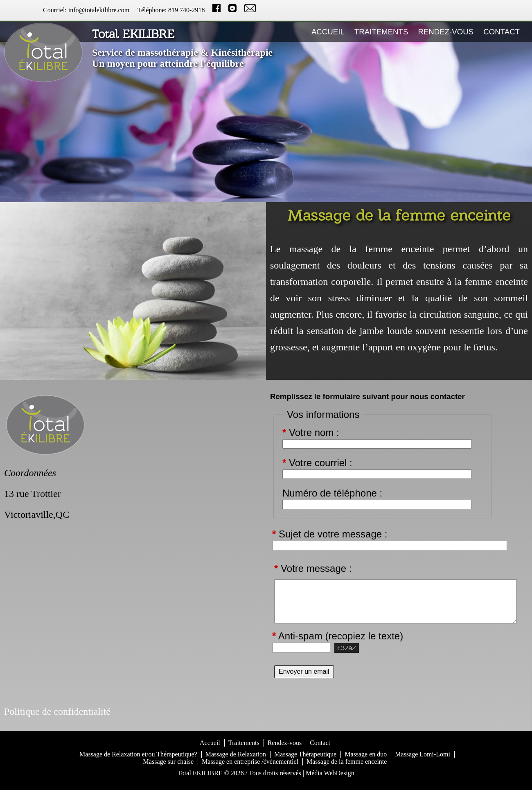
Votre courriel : (317, 463)
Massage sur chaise (169, 762)
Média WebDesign (330, 773)
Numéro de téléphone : (332, 493)
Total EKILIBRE (200, 773)
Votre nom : (311, 433)
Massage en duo (366, 754)
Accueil (328, 32)
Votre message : (313, 568)
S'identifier (266, 783)
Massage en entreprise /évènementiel (250, 762)
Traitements (381, 32)
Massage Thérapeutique (305, 754)
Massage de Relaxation (236, 754)
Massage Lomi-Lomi (423, 754)
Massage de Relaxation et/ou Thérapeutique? (138, 754)
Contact (502, 32)
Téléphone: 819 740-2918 (171, 10)
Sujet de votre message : (330, 534)
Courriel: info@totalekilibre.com (86, 10)
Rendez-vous (446, 32)
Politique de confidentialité (57, 711)
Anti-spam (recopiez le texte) (338, 636)
